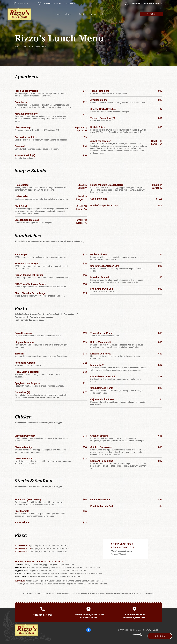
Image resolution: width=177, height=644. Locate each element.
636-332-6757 (23, 3)
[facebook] (88, 630)
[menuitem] (57, 14)
